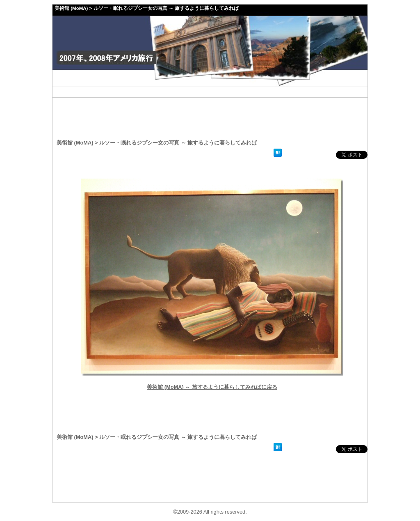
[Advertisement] (210, 92)
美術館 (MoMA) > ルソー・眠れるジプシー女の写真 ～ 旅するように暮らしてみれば (147, 8)
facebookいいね (310, 155)
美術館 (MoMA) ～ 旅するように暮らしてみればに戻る (212, 387)
